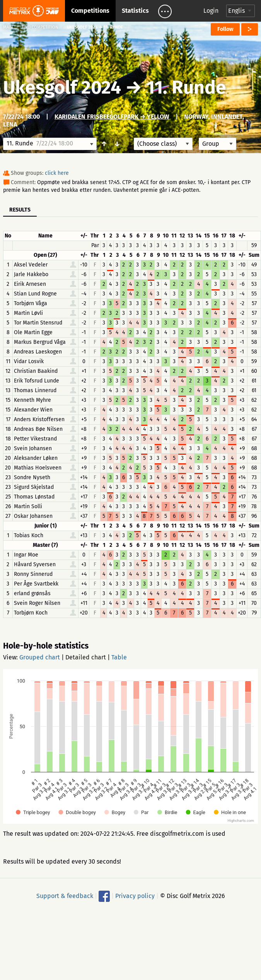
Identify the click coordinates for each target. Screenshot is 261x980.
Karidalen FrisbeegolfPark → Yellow (112, 117)
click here (57, 173)
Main (8, 27)
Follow (225, 29)
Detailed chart (86, 657)
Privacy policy (135, 896)
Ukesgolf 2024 (62, 87)
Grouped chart (40, 657)
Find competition (40, 27)
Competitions (90, 11)
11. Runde (186, 87)
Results (20, 210)
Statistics (135, 11)
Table (119, 657)
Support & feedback (65, 896)
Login (211, 11)
